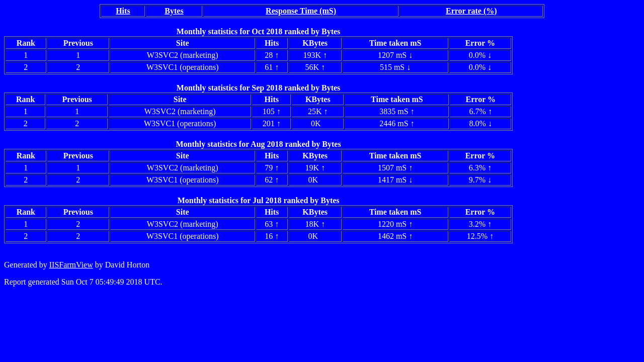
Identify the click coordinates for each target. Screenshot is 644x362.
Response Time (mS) (301, 11)
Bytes (174, 11)
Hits (123, 11)
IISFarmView (71, 265)
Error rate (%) (471, 11)
